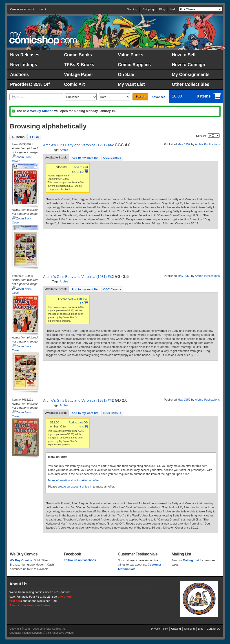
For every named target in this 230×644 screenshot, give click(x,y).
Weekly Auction (42, 111)
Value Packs (131, 55)
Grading (132, 9)
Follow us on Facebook (80, 560)
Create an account (22, 9)
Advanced (159, 97)
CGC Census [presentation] (112, 158)
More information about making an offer (74, 480)
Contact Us (213, 629)
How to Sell (184, 55)
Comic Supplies (134, 65)
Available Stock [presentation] (56, 157)
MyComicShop (43, 39)
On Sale (126, 74)
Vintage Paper (79, 74)
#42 (111, 145)
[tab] (56, 158)
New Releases (25, 55)
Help (173, 9)
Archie (64, 150)
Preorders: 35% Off (30, 84)
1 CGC (34, 137)
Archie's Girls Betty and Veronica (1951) (75, 145)
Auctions (19, 74)
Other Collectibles (191, 84)
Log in (43, 9)
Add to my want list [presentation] (85, 158)
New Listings (24, 65)
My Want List (131, 84)
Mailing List (191, 560)
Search (140, 96)
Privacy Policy (160, 629)
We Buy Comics (21, 560)
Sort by (201, 136)
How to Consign (188, 65)
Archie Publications (207, 144)
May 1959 (184, 144)
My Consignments (191, 74)
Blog (162, 9)
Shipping (148, 9)
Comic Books (78, 55)
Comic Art (74, 84)
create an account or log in (75, 487)
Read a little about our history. (30, 605)
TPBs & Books (79, 65)
